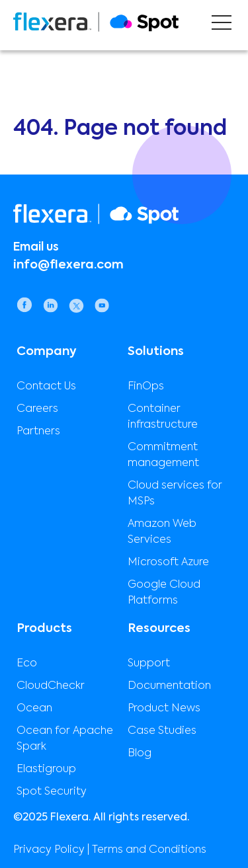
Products (44, 629)
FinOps (146, 387)
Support (149, 664)
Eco (27, 664)
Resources (159, 629)
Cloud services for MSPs (175, 494)
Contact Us (46, 387)
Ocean (34, 709)
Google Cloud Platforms (164, 593)
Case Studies (162, 731)
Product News (164, 709)
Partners (38, 432)
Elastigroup (46, 769)
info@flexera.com (68, 265)
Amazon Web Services (162, 532)
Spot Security (52, 792)
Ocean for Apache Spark (65, 739)
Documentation (169, 686)
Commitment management (163, 455)
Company (47, 352)
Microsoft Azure (168, 563)
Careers (37, 409)
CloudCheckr (51, 686)
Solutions (156, 352)
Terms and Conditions (149, 850)
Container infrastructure (163, 417)
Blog (140, 754)
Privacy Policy (49, 850)
